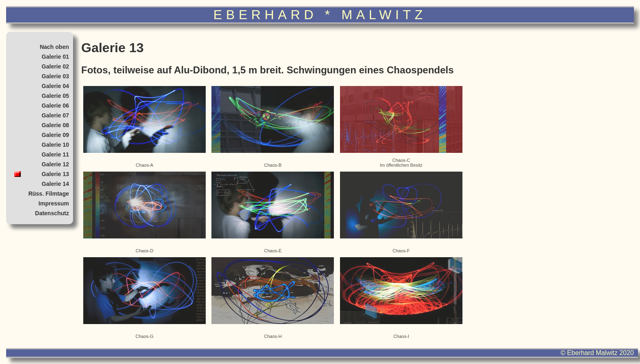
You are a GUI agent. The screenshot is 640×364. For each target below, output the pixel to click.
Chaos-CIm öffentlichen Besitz (401, 127)
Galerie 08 (55, 125)
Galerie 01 (55, 57)
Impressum (54, 203)
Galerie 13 (55, 174)
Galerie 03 (55, 76)
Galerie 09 (55, 135)
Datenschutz (52, 213)
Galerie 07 (55, 115)
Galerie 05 (55, 96)
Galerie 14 (55, 184)
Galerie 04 (55, 86)
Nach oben (54, 47)
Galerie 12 (55, 164)
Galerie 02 (55, 66)
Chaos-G (144, 298)
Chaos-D (144, 212)
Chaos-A (144, 127)
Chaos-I (401, 298)
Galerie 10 (55, 145)
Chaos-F (401, 212)
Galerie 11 (55, 154)
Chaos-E (273, 212)
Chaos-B (273, 127)
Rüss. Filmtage (49, 194)
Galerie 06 (55, 106)
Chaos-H (273, 298)
